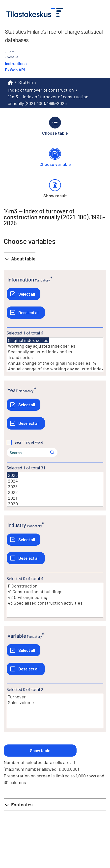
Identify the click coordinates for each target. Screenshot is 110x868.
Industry (17, 525)
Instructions (16, 63)
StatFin (26, 82)
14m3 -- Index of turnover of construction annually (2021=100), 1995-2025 (48, 100)
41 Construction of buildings (55, 592)
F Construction (55, 586)
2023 (55, 487)
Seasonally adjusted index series (55, 352)
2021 (55, 498)
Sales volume (55, 702)
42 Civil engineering (55, 597)
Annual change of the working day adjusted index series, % (55, 369)
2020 (55, 504)
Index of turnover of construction (41, 90)
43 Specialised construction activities (55, 603)
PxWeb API (15, 70)
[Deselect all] (26, 313)
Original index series (28, 340)
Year (13, 390)
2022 (55, 492)
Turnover (55, 697)
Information (21, 279)
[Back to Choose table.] (55, 126)
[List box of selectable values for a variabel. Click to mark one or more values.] (55, 355)
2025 (13, 475)
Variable (17, 636)
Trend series (55, 357)
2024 (55, 481)
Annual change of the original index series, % (55, 363)
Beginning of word (29, 442)
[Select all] (24, 294)
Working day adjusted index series (55, 346)
